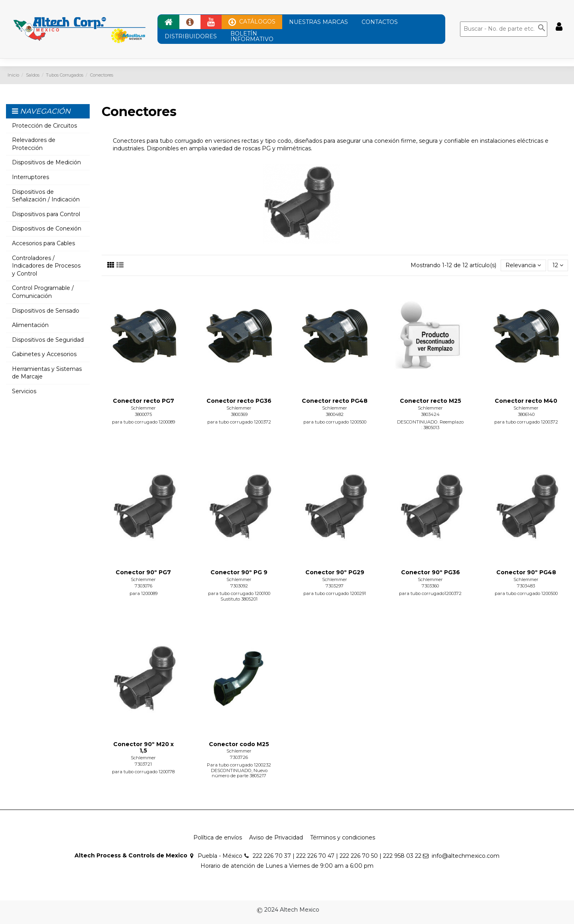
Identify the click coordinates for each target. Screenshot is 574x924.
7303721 (143, 764)
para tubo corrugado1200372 (430, 593)
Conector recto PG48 (335, 401)
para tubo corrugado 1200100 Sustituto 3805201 (239, 596)
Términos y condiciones (343, 837)
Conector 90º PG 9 (239, 572)
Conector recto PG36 (239, 401)
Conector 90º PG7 (143, 572)
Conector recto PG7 (143, 401)
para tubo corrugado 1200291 (335, 593)
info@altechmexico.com (466, 856)
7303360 (430, 586)
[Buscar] (504, 29)
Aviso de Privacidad (276, 837)
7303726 (239, 757)
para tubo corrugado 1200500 (335, 422)
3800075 (143, 414)
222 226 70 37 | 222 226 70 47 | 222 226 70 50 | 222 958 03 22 (337, 856)
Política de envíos (218, 837)
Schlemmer (143, 408)
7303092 (239, 586)
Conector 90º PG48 (526, 572)
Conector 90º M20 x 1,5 (143, 748)
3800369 (239, 414)
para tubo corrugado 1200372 (239, 422)
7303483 (526, 586)
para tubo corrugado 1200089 (143, 422)
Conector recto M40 (526, 401)
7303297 (335, 586)
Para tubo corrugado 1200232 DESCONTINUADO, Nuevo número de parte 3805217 (239, 770)
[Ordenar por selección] (523, 265)
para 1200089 (143, 593)
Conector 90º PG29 (335, 572)
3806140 (526, 414)
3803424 (430, 414)
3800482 (335, 414)
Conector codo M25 (239, 744)
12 (558, 265)
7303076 (143, 586)
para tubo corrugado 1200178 (143, 772)
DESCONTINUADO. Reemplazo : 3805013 (430, 425)
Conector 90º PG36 (431, 572)
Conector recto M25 (431, 401)
